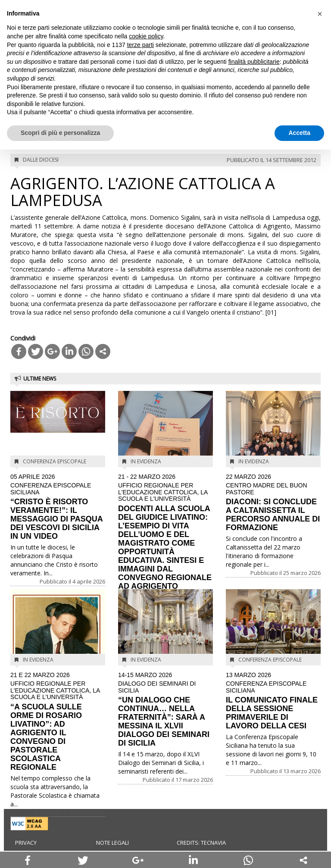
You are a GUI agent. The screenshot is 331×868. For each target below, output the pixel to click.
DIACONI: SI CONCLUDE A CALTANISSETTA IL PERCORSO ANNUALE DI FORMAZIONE (273, 503)
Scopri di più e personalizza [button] (60, 133)
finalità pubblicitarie (254, 62)
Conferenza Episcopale (55, 461)
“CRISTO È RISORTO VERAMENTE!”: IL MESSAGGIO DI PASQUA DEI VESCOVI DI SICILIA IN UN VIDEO (58, 507)
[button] (320, 14)
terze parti (141, 45)
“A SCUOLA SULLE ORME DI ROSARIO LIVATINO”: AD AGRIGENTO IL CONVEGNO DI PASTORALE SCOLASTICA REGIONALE (58, 722)
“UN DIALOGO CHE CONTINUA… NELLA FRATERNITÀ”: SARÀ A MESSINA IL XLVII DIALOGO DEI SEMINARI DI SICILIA (165, 710)
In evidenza (146, 461)
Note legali (112, 843)
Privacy (26, 843)
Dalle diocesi (41, 160)
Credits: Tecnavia (201, 843)
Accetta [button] (299, 133)
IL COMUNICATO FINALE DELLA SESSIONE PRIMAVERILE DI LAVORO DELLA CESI (273, 701)
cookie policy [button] (146, 36)
